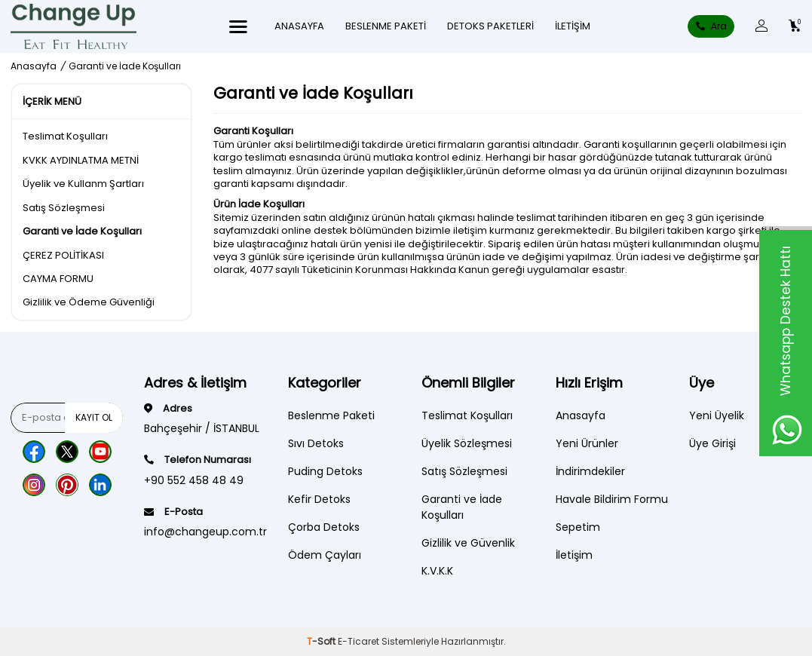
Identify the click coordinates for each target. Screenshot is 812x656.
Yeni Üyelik (717, 415)
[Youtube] (100, 452)
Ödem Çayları (325, 555)
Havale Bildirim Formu (612, 499)
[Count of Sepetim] (795, 26)
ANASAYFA (299, 26)
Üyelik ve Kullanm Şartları (83, 184)
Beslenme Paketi (386, 26)
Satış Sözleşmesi (64, 208)
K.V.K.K (437, 571)
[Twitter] (67, 452)
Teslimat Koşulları (65, 136)
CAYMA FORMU (58, 279)
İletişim (573, 26)
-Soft (322, 641)
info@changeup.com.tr (205, 532)
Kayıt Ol (94, 417)
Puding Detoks (325, 471)
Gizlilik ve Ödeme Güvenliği (89, 302)
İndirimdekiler (590, 471)
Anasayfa (34, 66)
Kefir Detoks (319, 499)
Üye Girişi (712, 443)
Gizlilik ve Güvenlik (468, 543)
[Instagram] (34, 485)
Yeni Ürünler (587, 443)
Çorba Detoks (324, 527)
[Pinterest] (67, 485)
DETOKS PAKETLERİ (490, 26)
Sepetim (578, 527)
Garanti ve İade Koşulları (82, 231)
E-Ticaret (359, 641)
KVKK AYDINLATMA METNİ (81, 160)
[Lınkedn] (100, 485)
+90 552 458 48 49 (194, 480)
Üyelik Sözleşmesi (467, 443)
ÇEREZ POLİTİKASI (63, 255)
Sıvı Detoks (316, 443)
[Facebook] (34, 452)
